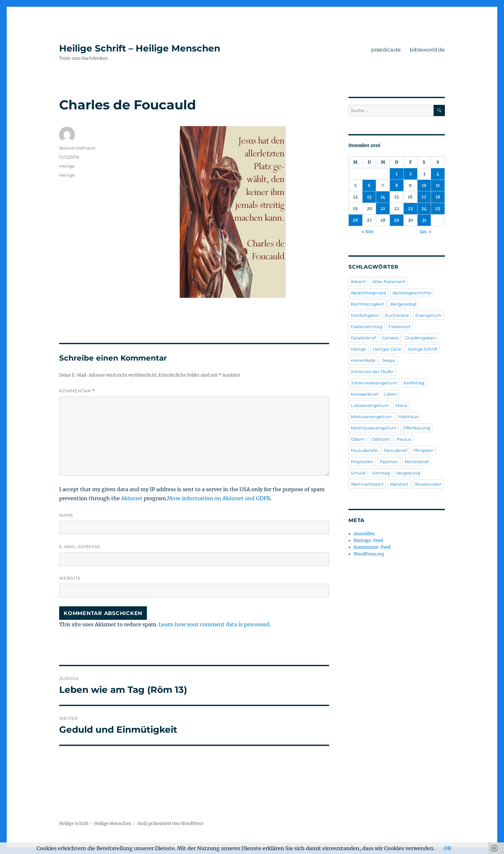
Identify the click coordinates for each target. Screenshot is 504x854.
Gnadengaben (420, 338)
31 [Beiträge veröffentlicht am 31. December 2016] (424, 220)
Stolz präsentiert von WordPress (170, 824)
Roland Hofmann (77, 148)
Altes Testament (389, 281)
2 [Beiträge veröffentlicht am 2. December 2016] (410, 174)
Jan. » (426, 232)
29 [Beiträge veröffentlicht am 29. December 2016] (396, 220)
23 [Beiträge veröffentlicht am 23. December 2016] (410, 209)
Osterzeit (381, 439)
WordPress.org (369, 554)
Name (66, 515)
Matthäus (408, 417)
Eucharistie (397, 315)
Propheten (362, 462)
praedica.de (386, 50)
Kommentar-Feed (372, 547)
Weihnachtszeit (367, 484)
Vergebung (408, 473)
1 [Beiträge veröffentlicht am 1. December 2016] (397, 174)
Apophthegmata (368, 293)
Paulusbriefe (364, 450)
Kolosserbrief (364, 394)
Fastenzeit (400, 326)
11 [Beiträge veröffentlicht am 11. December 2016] (438, 185)
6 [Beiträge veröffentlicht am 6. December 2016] (369, 185)
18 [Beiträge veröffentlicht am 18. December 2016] (438, 197)
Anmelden (364, 534)
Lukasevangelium (370, 405)
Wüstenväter (428, 484)
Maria (401, 405)
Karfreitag (414, 383)
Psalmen (389, 462)
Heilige (67, 166)
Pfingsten (423, 450)
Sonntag (381, 473)
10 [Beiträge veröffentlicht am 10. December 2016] (424, 185)
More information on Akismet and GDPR (219, 498)
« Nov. (368, 232)
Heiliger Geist (387, 349)
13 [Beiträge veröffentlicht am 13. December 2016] (369, 197)
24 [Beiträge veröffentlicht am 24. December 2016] (424, 209)
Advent (358, 281)
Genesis (390, 338)
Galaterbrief (363, 338)
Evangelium (428, 315)
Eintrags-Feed (368, 541)
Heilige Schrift (423, 349)
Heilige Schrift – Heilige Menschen (140, 48)
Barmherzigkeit (367, 304)
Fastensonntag (366, 326)
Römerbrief (417, 462)
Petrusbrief (395, 450)
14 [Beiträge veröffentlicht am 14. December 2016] (383, 197)
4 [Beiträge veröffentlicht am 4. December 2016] (438, 174)
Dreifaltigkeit (365, 315)
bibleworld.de (427, 50)
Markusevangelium (371, 417)
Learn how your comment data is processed (214, 624)
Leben (391, 394)
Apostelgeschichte (412, 293)
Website (70, 578)
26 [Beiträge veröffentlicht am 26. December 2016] (355, 220)
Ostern (358, 439)
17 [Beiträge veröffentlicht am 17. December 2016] (424, 197)
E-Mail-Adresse (80, 546)
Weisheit (399, 484)
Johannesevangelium (374, 383)
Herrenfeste (363, 360)
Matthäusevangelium (373, 428)
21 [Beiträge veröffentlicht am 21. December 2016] (383, 209)
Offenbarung (416, 428)
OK (448, 848)
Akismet (132, 498)
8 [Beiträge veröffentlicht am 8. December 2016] (397, 185)
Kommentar (77, 391)
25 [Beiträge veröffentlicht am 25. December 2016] (438, 209)
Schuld (358, 473)
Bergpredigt (404, 304)
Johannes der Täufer (372, 372)
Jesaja (388, 360)
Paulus (404, 439)
